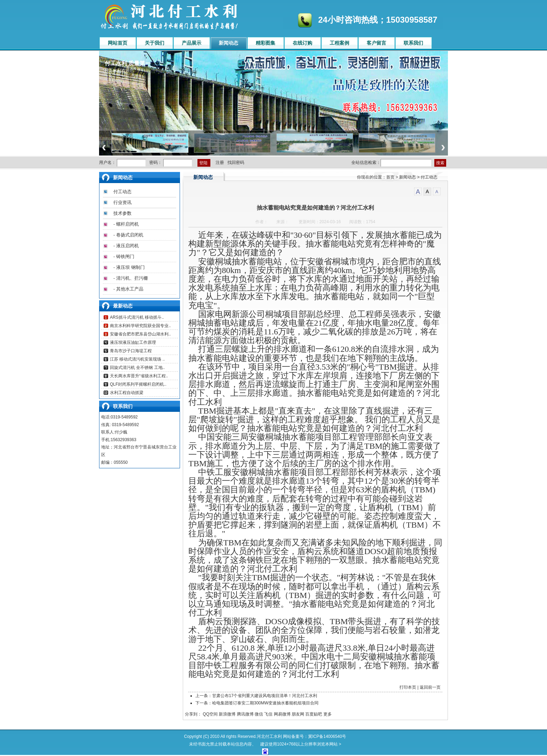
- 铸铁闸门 (124, 256)
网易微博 (282, 714)
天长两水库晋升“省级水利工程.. (139, 376)
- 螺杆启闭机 (126, 224)
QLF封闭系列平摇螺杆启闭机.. (138, 384)
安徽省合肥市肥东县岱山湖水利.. (140, 334)
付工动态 (122, 192)
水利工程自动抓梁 (127, 393)
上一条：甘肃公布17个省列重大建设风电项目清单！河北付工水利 (256, 696)
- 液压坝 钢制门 (129, 267)
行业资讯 (122, 202)
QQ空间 (210, 714)
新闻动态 (407, 177)
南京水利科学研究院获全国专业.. (140, 326)
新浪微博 (227, 714)
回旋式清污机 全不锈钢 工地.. (137, 368)
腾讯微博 (245, 714)
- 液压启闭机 (126, 246)
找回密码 (236, 162)
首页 (390, 177)
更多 (328, 714)
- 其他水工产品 (128, 289)
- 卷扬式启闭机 (128, 235)
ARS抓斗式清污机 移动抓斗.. (137, 317)
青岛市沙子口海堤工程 (131, 351)
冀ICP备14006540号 (327, 736)
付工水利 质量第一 (128, 63)
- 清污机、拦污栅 (131, 278)
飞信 (268, 714)
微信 (259, 714)
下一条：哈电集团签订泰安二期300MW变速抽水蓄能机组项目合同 (257, 703)
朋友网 (298, 714)
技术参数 (122, 213)
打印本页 (408, 687)
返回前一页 (430, 687)
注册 (220, 162)
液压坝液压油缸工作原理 (133, 342)
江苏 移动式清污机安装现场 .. (137, 359)
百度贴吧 (314, 714)
